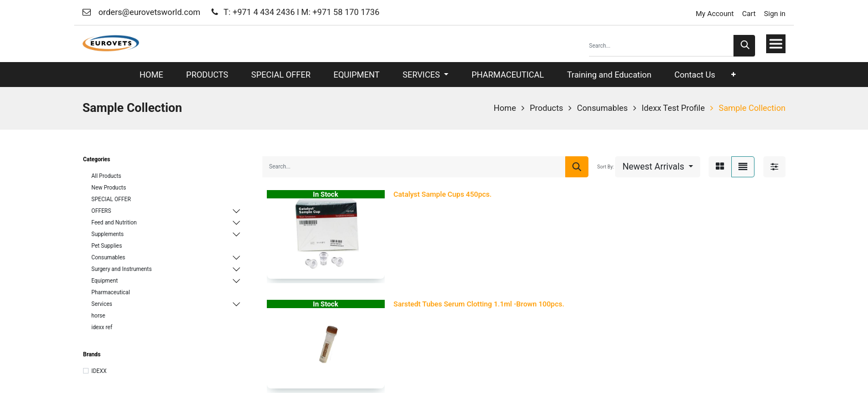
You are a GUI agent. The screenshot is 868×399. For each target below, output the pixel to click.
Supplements (107, 234)
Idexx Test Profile (673, 108)
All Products (106, 176)
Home (505, 108)
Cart (749, 14)
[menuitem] (151, 75)
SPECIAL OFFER (111, 199)
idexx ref (102, 327)
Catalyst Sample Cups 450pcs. (443, 194)
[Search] (744, 46)
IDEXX (99, 371)
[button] (733, 75)
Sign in (775, 14)
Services (102, 304)
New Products (109, 188)
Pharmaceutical (111, 292)
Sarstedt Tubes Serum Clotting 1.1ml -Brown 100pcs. (479, 304)
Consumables (602, 108)
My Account (714, 14)
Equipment (105, 281)
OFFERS (101, 211)
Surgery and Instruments (122, 269)
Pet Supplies (107, 246)
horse (98, 316)
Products (546, 108)
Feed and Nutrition (114, 222)
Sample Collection (752, 108)
